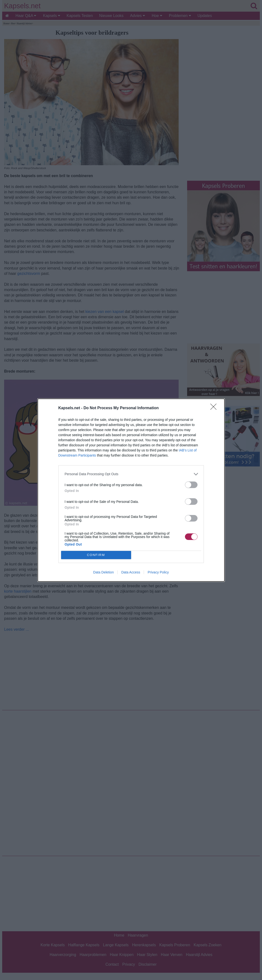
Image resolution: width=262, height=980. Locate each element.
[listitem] (131, 474)
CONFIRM (96, 555)
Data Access (131, 572)
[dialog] (131, 490)
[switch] (191, 485)
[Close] (215, 408)
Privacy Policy (158, 572)
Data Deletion (104, 572)
